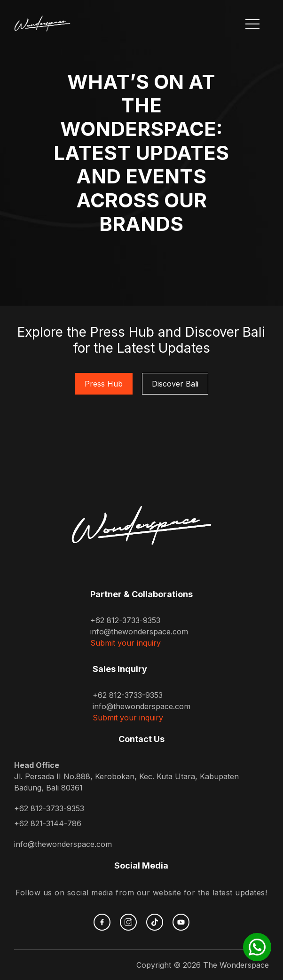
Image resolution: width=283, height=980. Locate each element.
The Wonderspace (236, 965)
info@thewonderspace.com (139, 632)
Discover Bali (175, 384)
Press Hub (104, 384)
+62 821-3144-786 (48, 823)
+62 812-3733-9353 (125, 620)
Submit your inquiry (126, 643)
